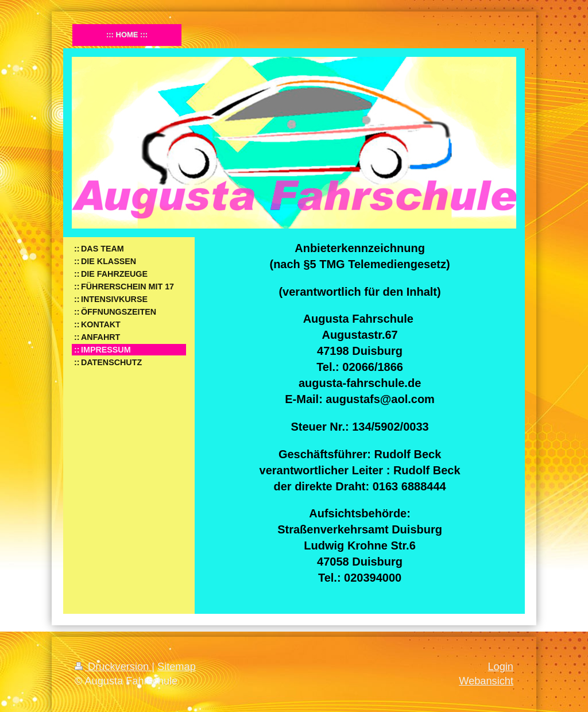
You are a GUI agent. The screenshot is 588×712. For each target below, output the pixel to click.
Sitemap (177, 667)
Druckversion (113, 667)
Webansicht (486, 681)
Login (500, 667)
